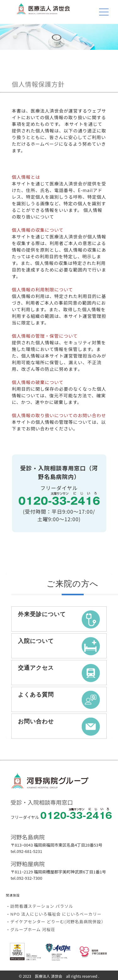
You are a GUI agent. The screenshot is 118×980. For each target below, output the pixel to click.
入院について (59, 646)
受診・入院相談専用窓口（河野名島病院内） (59, 472)
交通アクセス (59, 673)
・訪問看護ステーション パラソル (40, 906)
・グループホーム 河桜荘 (31, 929)
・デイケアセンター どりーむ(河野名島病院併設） (56, 922)
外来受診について (59, 619)
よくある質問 (59, 700)
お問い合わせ (59, 726)
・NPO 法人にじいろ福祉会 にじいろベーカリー (54, 914)
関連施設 (13, 895)
